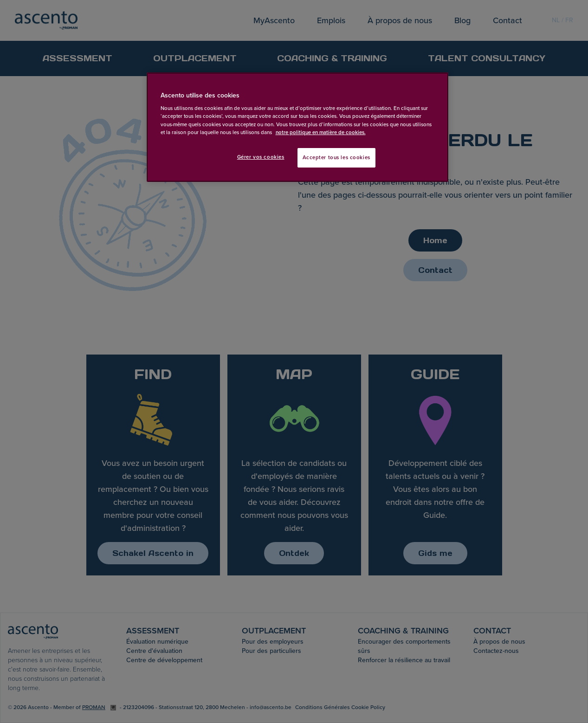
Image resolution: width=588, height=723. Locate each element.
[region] (297, 127)
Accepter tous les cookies (336, 158)
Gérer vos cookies (261, 157)
